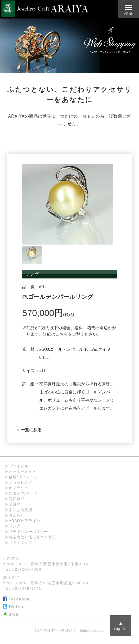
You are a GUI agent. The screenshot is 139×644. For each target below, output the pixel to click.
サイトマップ (21, 543)
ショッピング (21, 482)
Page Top (121, 626)
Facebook (16, 599)
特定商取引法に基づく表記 (32, 537)
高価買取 (17, 499)
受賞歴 (15, 504)
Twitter (13, 607)
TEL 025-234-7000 (22, 569)
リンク (15, 526)
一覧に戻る (29, 430)
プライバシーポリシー (28, 532)
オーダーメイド (23, 471)
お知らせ (17, 515)
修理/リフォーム (23, 477)
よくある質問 (21, 510)
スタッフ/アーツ (23, 493)
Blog (11, 615)
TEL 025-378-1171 (22, 588)
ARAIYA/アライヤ (25, 521)
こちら (62, 334)
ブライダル (19, 466)
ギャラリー (19, 488)
